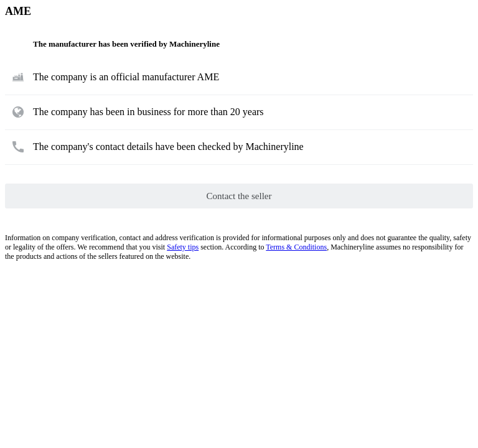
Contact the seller (239, 196)
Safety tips (183, 247)
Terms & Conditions (296, 247)
